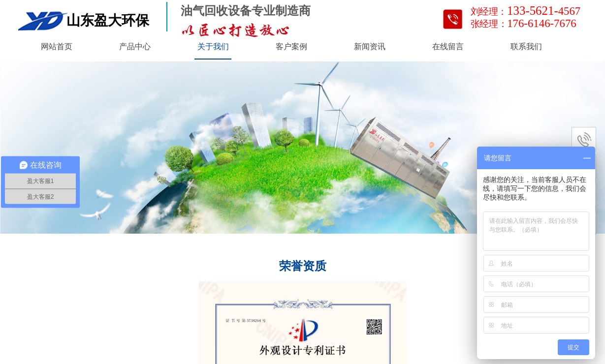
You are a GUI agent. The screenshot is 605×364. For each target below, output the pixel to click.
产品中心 (135, 46)
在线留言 (448, 46)
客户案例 (291, 46)
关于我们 (213, 46)
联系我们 (526, 46)
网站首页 (57, 46)
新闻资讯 (370, 46)
